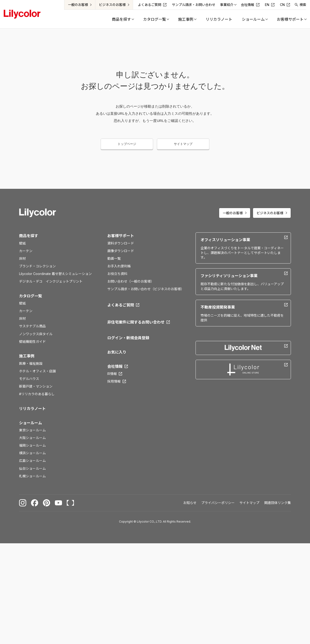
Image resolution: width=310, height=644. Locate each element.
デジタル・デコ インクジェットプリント (51, 281)
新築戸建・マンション (36, 386)
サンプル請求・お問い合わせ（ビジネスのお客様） (146, 289)
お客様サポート (121, 236)
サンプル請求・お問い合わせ (194, 5)
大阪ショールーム (32, 438)
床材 (22, 258)
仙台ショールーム (32, 468)
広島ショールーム (32, 461)
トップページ (127, 144)
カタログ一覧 (31, 296)
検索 (303, 5)
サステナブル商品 (32, 326)
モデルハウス (29, 379)
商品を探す (29, 236)
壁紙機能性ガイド (32, 342)
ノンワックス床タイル (36, 334)
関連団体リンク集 (278, 503)
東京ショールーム (32, 430)
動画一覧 (114, 258)
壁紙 (22, 243)
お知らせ (190, 503)
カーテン (26, 251)
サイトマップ (183, 144)
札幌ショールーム (32, 476)
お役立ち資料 (117, 274)
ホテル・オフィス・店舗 (37, 371)
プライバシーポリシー (218, 503)
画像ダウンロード (121, 251)
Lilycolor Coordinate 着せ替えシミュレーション (55, 274)
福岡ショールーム (32, 445)
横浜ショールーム (32, 453)
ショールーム (31, 423)
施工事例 (27, 356)
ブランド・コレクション (37, 266)
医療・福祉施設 (31, 363)
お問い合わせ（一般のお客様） (131, 281)
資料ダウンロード (121, 243)
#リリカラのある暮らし (37, 394)
